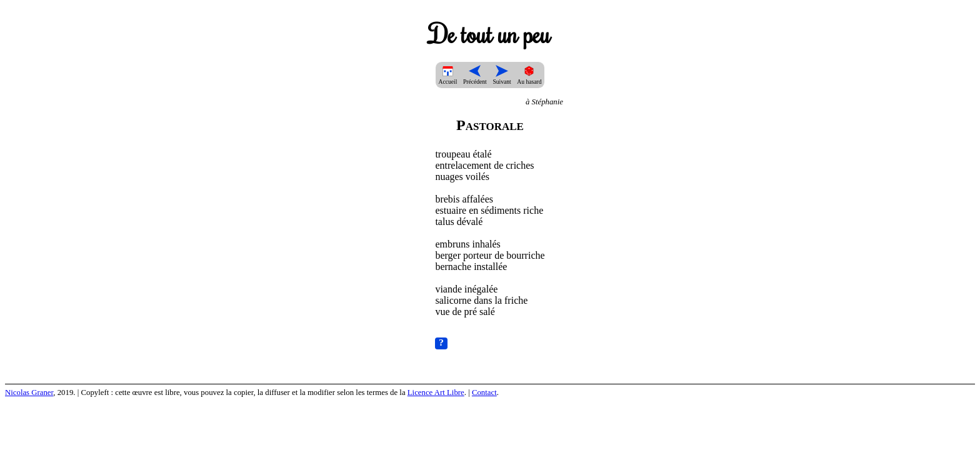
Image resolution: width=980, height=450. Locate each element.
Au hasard (529, 78)
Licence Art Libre (436, 392)
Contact (484, 392)
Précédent (475, 78)
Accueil (448, 78)
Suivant (502, 78)
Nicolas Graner (29, 392)
